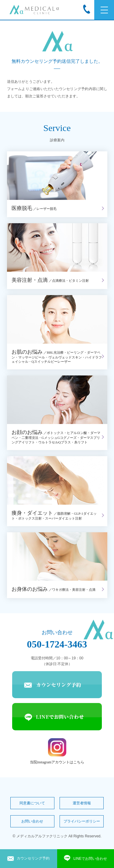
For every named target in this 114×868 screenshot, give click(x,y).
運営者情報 (82, 803)
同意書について (32, 803)
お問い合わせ (32, 821)
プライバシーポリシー (82, 821)
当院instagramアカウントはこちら (57, 751)
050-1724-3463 (57, 644)
